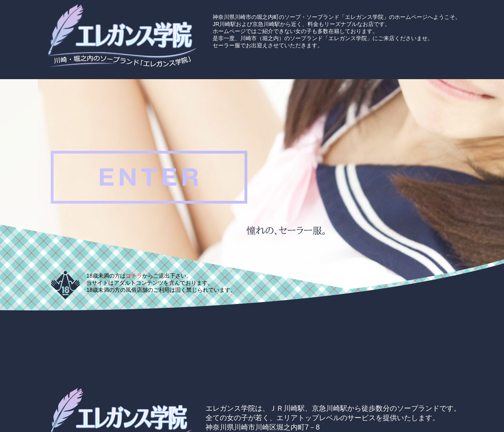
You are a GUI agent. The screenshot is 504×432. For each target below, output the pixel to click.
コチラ (134, 276)
